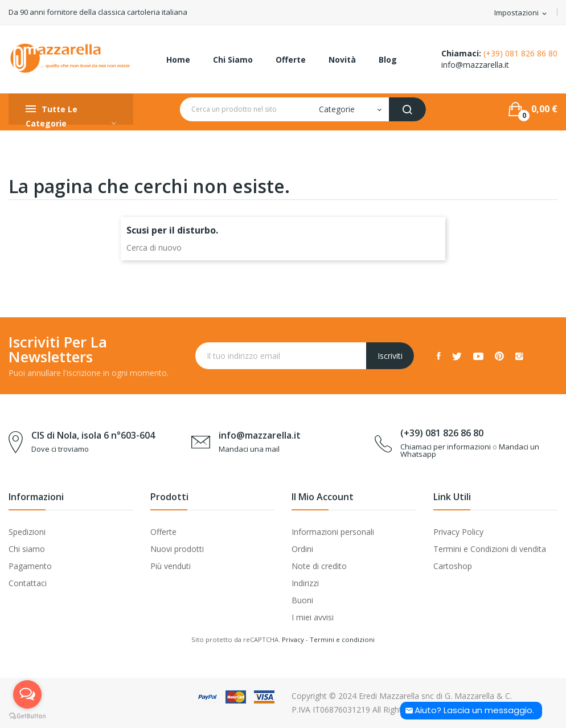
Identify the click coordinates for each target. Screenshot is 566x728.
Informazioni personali (333, 532)
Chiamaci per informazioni (446, 447)
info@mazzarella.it (475, 65)
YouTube (478, 356)
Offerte (163, 532)
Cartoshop (453, 566)
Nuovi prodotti (177, 549)
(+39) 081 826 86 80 (520, 53)
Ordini (302, 549)
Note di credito (319, 566)
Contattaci (28, 583)
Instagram (519, 356)
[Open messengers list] (27, 694)
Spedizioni (27, 532)
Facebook (439, 356)
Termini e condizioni (342, 639)
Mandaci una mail (249, 449)
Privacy (293, 639)
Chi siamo (27, 549)
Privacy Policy (458, 532)
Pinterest (499, 356)
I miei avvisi (313, 617)
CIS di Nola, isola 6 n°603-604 (93, 435)
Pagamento (30, 566)
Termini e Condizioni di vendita (490, 549)
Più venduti (171, 566)
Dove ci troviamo (60, 449)
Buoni (302, 600)
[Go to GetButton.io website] (27, 716)
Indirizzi (305, 583)
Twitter (457, 356)
